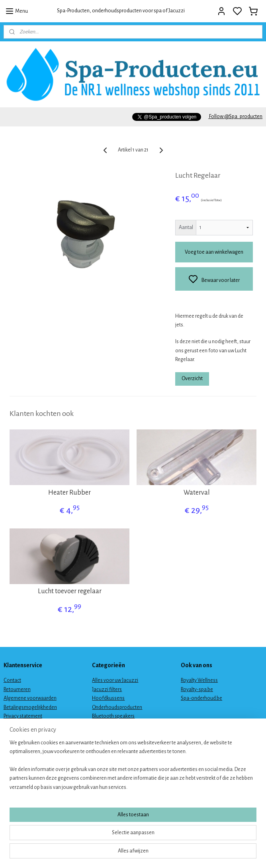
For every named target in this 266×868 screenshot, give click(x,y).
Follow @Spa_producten (235, 117)
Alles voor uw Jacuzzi (115, 680)
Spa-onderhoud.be (201, 698)
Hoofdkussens (108, 698)
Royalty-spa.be (197, 689)
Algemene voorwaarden (30, 698)
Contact (12, 680)
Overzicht (192, 378)
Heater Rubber (69, 493)
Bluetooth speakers (113, 716)
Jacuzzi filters (107, 689)
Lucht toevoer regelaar (70, 591)
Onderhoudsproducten (117, 707)
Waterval (197, 493)
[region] (80, 823)
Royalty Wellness (199, 680)
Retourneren (17, 689)
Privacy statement (23, 716)
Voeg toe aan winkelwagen (214, 252)
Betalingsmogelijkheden (30, 707)
